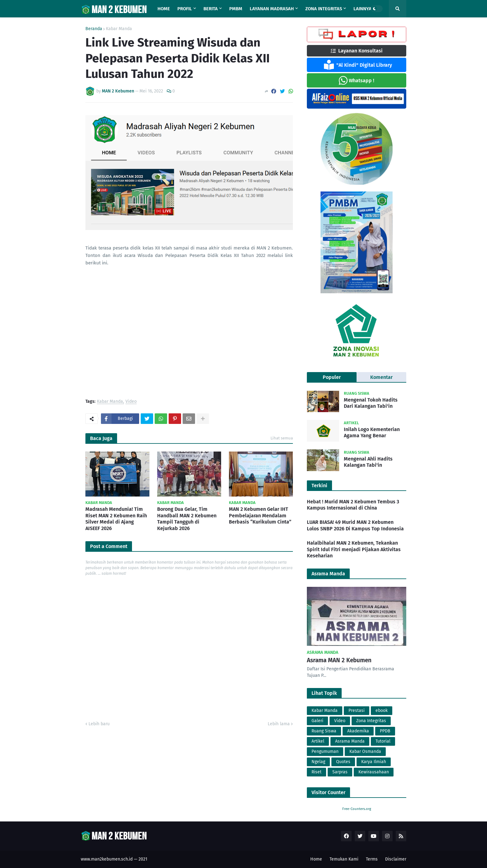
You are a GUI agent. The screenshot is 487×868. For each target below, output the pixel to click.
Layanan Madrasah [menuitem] (272, 9)
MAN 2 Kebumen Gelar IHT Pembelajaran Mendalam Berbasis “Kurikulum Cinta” (260, 516)
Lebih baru (99, 724)
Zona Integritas (371, 721)
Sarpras (340, 772)
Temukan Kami (344, 859)
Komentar (381, 377)
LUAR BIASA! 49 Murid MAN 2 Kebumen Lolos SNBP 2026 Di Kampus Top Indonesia (355, 525)
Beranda (94, 29)
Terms (372, 859)
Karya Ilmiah (374, 762)
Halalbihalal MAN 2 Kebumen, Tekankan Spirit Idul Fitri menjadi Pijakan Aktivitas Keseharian (354, 549)
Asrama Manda (350, 741)
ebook (382, 711)
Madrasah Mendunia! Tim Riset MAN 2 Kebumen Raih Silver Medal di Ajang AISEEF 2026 (116, 519)
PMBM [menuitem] (236, 9)
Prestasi (357, 711)
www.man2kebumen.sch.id (107, 859)
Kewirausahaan (374, 772)
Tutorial (383, 741)
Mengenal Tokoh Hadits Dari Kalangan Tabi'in (371, 403)
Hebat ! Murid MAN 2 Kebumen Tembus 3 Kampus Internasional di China (353, 505)
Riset (316, 772)
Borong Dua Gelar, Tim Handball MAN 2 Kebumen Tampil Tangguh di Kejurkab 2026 (187, 519)
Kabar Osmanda (365, 751)
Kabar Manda (119, 29)
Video (131, 402)
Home (316, 859)
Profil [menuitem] (185, 9)
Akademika (358, 731)
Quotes (343, 762)
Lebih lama (279, 724)
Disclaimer (396, 859)
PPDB (385, 731)
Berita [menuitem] (211, 9)
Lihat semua (282, 438)
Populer (332, 377)
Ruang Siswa (324, 731)
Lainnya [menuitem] (362, 9)
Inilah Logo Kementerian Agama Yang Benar (372, 433)
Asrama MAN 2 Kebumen (339, 660)
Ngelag (318, 762)
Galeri (317, 721)
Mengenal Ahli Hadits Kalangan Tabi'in (368, 462)
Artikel (318, 741)
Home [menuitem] (164, 9)
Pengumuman (325, 751)
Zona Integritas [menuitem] (324, 9)
